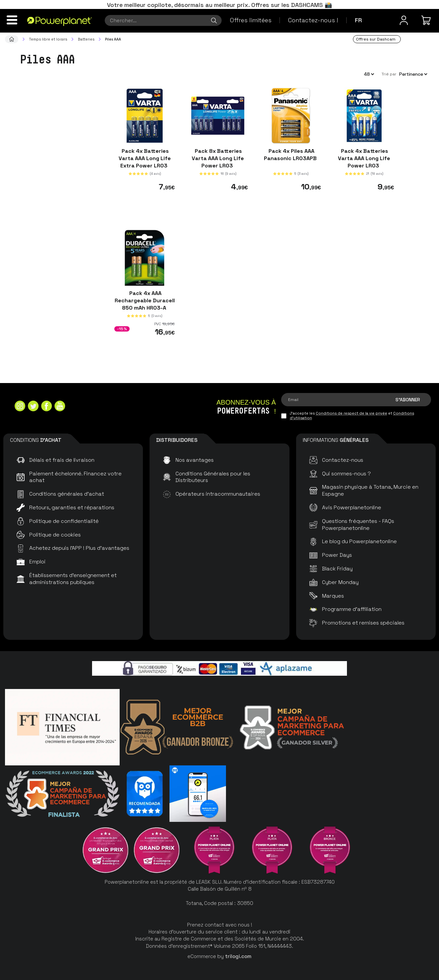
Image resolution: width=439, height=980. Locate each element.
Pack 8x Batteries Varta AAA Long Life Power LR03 (218, 158)
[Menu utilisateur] (404, 20)
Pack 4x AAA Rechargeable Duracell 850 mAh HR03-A (145, 300)
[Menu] (12, 20)
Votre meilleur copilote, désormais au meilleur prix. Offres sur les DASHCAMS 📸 (220, 5)
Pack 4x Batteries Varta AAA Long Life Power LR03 (364, 158)
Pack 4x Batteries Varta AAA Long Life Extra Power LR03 (145, 158)
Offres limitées (251, 20)
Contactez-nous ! (313, 20)
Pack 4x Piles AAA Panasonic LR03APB (291, 155)
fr (358, 20)
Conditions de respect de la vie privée (351, 413)
